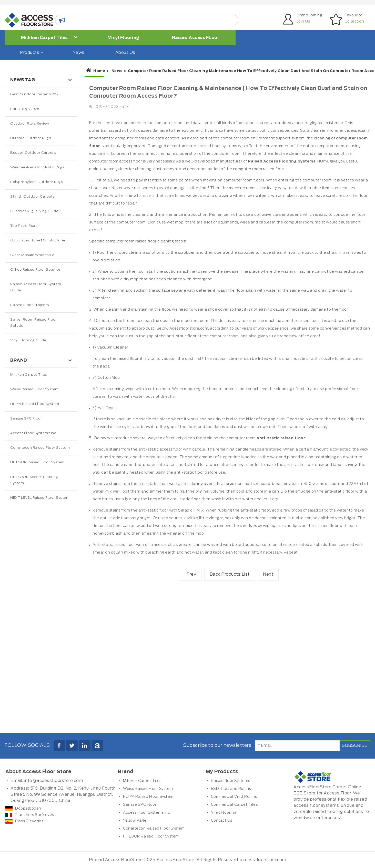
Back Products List (230, 574)
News (79, 53)
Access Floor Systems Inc (33, 433)
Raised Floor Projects (30, 305)
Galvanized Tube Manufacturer (38, 241)
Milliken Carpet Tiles (49, 37)
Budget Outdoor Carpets (33, 153)
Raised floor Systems (231, 781)
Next (268, 574)
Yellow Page (135, 821)
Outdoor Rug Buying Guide (34, 211)
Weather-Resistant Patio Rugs (37, 167)
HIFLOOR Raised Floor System (37, 462)
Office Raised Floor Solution (36, 270)
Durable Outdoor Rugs (31, 138)
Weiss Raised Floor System (34, 389)
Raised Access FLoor (196, 38)
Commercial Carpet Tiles (234, 805)
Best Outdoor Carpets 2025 (36, 94)
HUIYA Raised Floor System (35, 404)
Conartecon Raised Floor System (40, 448)
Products (31, 53)
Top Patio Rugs (24, 226)
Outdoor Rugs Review (30, 124)
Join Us (303, 22)
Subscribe (355, 746)
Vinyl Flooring (124, 38)
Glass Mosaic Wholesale (32, 255)
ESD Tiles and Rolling (231, 789)
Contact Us (222, 821)
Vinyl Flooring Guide (28, 340)
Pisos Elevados (24, 821)
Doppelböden (23, 809)
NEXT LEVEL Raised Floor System (40, 498)
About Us (125, 53)
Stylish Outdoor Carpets (32, 197)
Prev (191, 574)
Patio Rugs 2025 (25, 109)
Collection (354, 22)
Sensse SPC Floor (26, 419)
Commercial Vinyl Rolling (234, 797)
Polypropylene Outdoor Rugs (37, 182)
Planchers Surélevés (30, 815)
